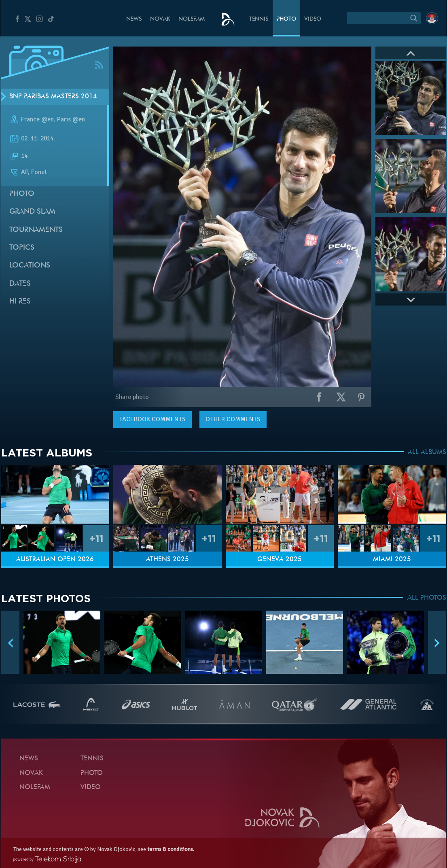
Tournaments (36, 230)
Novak (160, 19)
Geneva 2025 (280, 560)
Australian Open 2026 (55, 560)
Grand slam (32, 212)
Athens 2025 (167, 560)
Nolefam (192, 19)
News (134, 19)
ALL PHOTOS (427, 598)
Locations (30, 266)
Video (313, 19)
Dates (20, 284)
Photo (286, 19)
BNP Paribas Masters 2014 (53, 97)
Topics (22, 248)
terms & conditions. (171, 849)
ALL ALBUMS (427, 452)
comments (153, 419)
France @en (37, 119)
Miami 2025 (392, 560)
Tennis (259, 19)
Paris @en (71, 119)
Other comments (233, 419)
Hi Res (20, 302)
